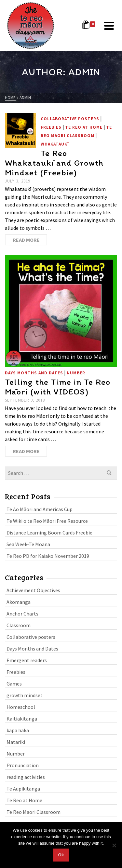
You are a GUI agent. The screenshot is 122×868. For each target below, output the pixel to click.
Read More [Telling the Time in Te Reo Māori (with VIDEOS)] (26, 451)
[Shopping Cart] (90, 26)
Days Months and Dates (34, 373)
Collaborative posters (70, 119)
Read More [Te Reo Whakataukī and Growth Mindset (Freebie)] (26, 240)
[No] (114, 845)
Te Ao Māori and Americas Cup (40, 509)
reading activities (26, 777)
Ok (61, 855)
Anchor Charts (22, 614)
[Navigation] (109, 26)
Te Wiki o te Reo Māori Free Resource (47, 521)
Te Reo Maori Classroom (34, 812)
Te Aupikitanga (23, 789)
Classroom (19, 625)
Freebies (51, 127)
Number (76, 373)
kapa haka (18, 730)
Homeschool (21, 707)
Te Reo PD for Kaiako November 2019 (48, 556)
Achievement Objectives (33, 590)
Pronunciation (23, 765)
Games (14, 684)
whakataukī (55, 144)
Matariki (16, 742)
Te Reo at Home (84, 127)
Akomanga (19, 602)
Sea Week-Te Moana (28, 544)
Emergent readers (27, 660)
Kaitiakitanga (22, 719)
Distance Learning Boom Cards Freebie (49, 533)
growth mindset (25, 695)
